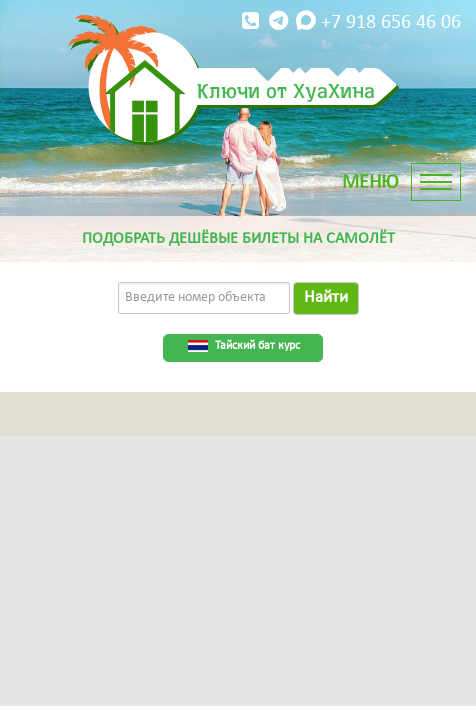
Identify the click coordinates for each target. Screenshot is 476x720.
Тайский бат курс (257, 346)
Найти (326, 297)
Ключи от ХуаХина (286, 90)
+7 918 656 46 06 (349, 21)
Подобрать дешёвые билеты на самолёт (238, 239)
